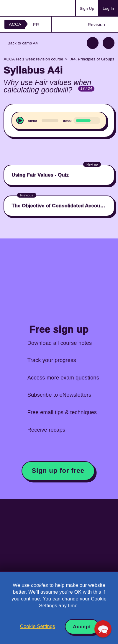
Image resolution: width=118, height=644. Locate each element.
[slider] (50, 121)
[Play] (20, 121)
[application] (59, 121)
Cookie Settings (38, 626)
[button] (103, 629)
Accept (82, 627)
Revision (96, 24)
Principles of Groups (92, 59)
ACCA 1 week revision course (33, 59)
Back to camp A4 (23, 43)
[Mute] (95, 120)
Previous (93, 43)
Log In (108, 8)
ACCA (15, 24)
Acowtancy (28, 8)
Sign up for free (58, 471)
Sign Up (87, 8)
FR (36, 24)
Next (109, 43)
